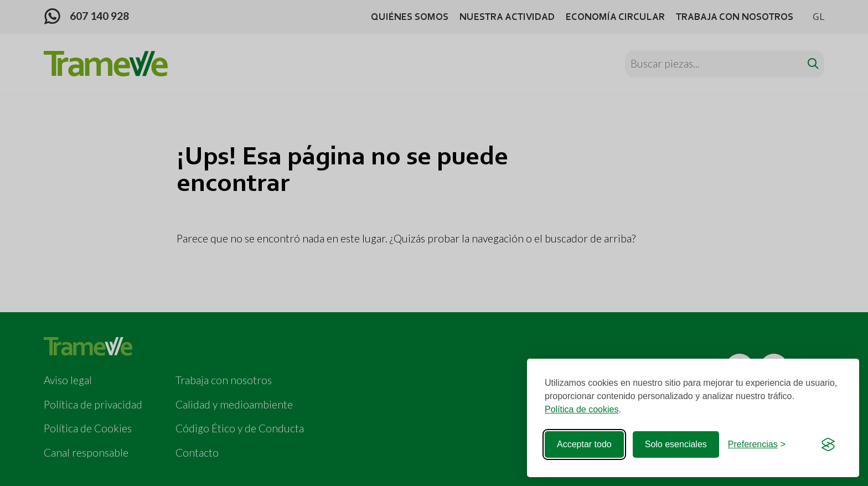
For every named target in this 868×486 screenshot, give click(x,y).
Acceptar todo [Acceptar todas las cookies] (584, 444)
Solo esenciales (676, 444)
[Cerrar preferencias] (757, 444)
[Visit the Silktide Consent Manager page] (828, 444)
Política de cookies (582, 409)
